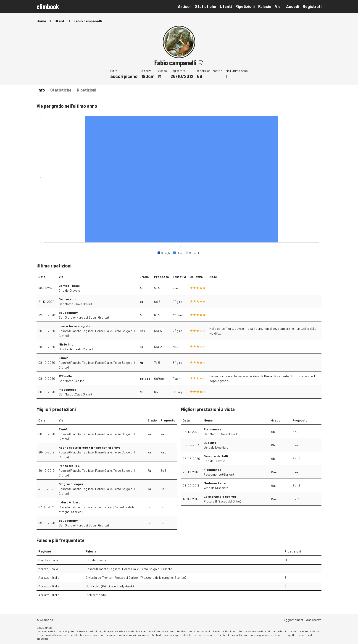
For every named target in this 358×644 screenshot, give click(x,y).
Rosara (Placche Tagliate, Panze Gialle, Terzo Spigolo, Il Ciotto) (97, 333)
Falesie (265, 6)
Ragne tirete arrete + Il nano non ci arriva (90, 447)
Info (41, 90)
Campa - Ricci (69, 286)
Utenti (226, 6)
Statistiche (206, 6)
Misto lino (66, 344)
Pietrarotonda (96, 595)
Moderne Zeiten (216, 483)
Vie (278, 6)
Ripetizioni (245, 6)
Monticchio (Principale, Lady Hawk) (110, 586)
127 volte (65, 376)
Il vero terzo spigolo (74, 326)
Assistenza (314, 620)
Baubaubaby (68, 313)
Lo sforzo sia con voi (220, 496)
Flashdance (212, 470)
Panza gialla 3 (69, 466)
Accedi (293, 6)
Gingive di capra (71, 484)
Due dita (210, 443)
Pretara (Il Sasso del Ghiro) (222, 501)
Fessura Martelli (216, 456)
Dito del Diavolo (69, 290)
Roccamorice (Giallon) (219, 474)
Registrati (312, 6)
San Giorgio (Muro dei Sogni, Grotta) (84, 317)
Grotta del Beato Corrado (77, 349)
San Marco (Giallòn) (72, 381)
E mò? (63, 358)
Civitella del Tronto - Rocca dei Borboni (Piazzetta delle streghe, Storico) (97, 509)
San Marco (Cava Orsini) (75, 304)
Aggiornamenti (294, 620)
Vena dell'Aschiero (216, 447)
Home (41, 21)
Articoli (185, 6)
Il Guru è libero (70, 502)
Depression (67, 299)
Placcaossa (68, 389)
